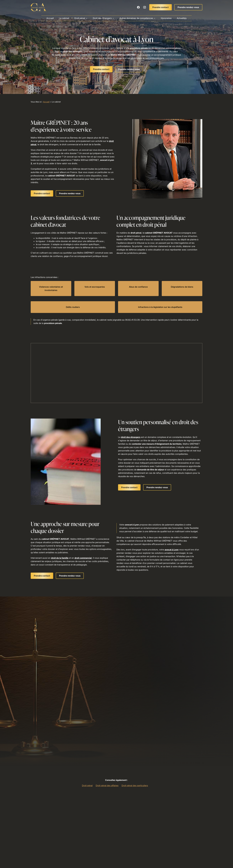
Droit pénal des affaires (107, 786)
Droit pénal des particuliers (135, 786)
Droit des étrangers (102, 18)
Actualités (182, 18)
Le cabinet (64, 18)
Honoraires (166, 18)
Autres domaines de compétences (136, 18)
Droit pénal (80, 18)
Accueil (50, 18)
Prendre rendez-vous (188, 7)
